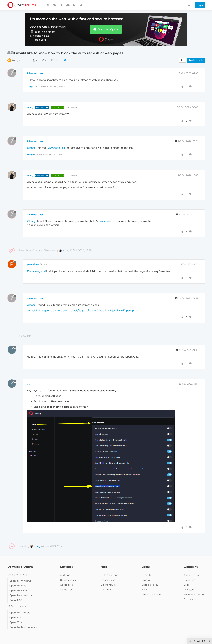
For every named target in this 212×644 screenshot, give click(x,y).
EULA (145, 590)
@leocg (31, 148)
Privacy (146, 580)
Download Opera (108, 29)
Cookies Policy (150, 585)
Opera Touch (17, 622)
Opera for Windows (20, 581)
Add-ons (65, 575)
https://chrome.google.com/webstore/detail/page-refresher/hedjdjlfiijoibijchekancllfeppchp (80, 310)
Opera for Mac (18, 586)
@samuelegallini (36, 271)
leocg (30, 107)
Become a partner (194, 594)
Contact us (190, 599)
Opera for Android (20, 613)
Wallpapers (66, 585)
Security (146, 575)
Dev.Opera (107, 590)
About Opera (191, 575)
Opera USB (16, 600)
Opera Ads (66, 590)
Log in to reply (196, 60)
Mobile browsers (17, 606)
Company (191, 567)
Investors (189, 590)
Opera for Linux (18, 590)
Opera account (69, 580)
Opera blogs (108, 580)
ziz (28, 350)
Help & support (110, 575)
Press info (190, 580)
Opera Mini (16, 617)
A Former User (35, 73)
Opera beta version (21, 595)
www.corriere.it (57, 148)
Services (67, 567)
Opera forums (109, 585)
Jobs (187, 585)
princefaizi (33, 265)
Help (104, 567)
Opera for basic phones (23, 627)
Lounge (16, 60)
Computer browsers (18, 575)
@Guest (72, 108)
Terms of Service (151, 594)
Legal (146, 567)
